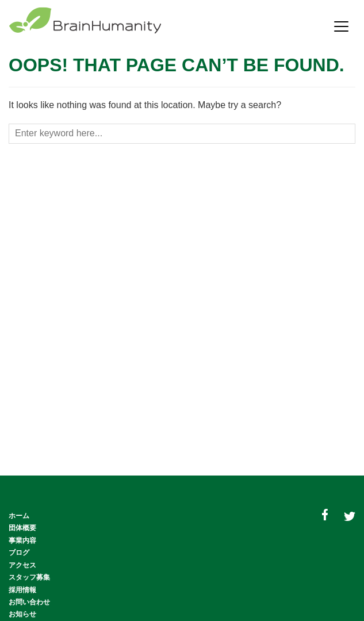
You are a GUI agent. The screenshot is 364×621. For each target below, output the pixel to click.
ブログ (19, 553)
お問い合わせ (29, 602)
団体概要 (22, 528)
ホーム (19, 516)
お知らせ (22, 614)
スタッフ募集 (29, 577)
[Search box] (182, 134)
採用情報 (22, 590)
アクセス (22, 565)
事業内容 (22, 540)
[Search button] (347, 135)
